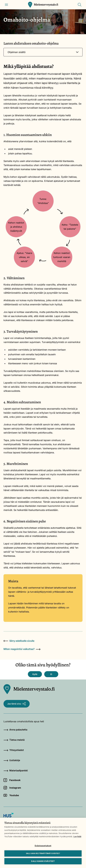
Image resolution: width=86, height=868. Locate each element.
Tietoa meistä (14, 740)
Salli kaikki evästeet (43, 861)
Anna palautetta (15, 730)
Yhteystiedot (14, 750)
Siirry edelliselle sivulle (19, 641)
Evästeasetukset (43, 846)
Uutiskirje (12, 760)
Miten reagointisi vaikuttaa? (22, 649)
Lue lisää (77, 836)
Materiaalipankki (16, 770)
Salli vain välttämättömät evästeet (43, 853)
